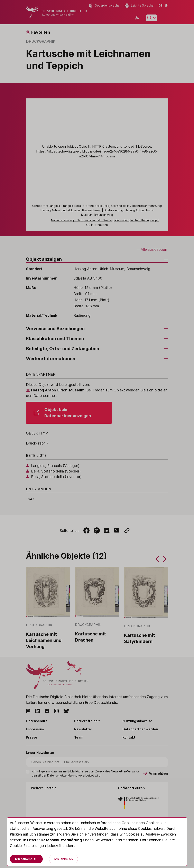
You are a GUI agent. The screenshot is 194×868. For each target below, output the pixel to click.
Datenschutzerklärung (61, 840)
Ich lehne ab (63, 859)
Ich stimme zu (26, 859)
